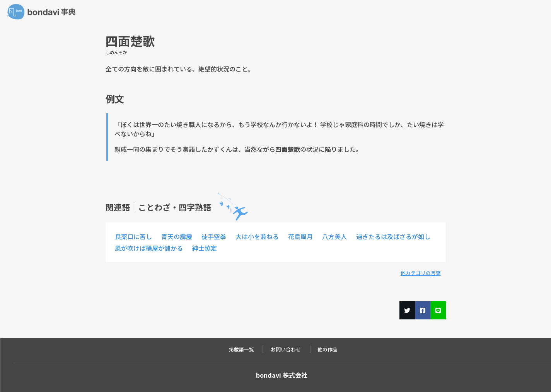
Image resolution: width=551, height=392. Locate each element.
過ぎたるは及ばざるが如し (393, 236)
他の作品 (328, 349)
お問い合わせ (286, 349)
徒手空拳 (214, 236)
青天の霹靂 (177, 236)
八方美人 (334, 236)
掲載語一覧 (241, 349)
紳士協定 (205, 248)
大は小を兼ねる (257, 236)
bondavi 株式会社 (282, 375)
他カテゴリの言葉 (421, 273)
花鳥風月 (300, 236)
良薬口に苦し (133, 236)
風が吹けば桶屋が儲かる (149, 248)
